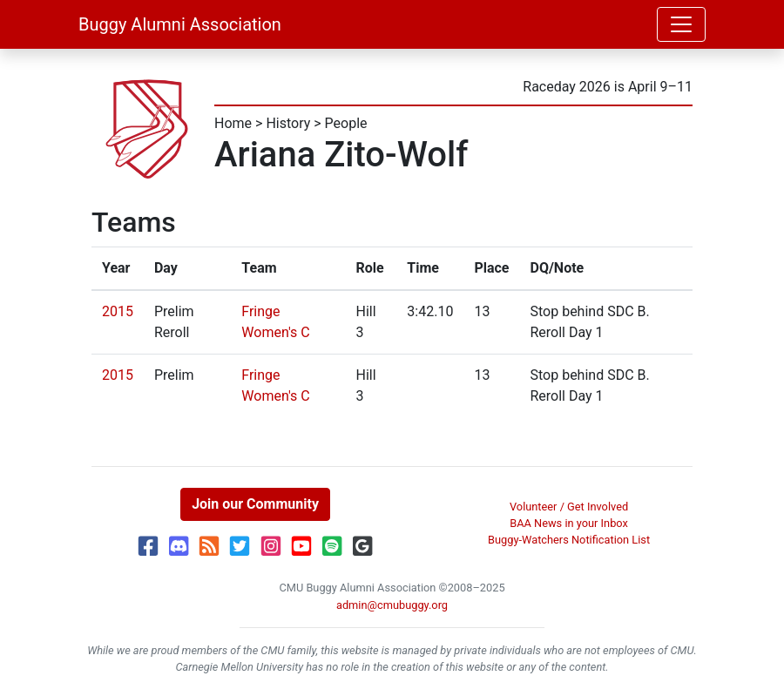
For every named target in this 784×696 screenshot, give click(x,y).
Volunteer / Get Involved (569, 507)
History (288, 123)
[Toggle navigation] (681, 24)
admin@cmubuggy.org (392, 605)
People (346, 123)
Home (233, 123)
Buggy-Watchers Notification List (569, 540)
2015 (118, 311)
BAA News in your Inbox (569, 523)
